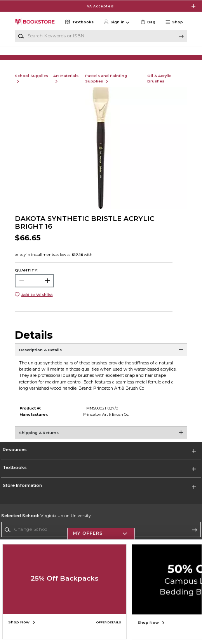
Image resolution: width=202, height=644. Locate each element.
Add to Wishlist (37, 301)
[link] (147, 22)
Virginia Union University (46, 522)
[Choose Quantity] (35, 287)
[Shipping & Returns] (101, 442)
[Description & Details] (101, 359)
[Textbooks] (79, 22)
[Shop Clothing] (37, 57)
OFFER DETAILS (109, 622)
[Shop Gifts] (165, 57)
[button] (176, 22)
